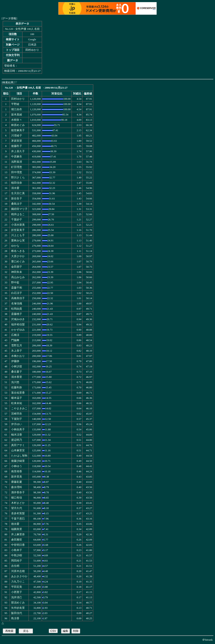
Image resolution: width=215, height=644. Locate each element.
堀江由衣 (17, 109)
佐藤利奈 (17, 387)
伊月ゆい (17, 424)
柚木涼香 (17, 435)
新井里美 (17, 477)
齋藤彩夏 (17, 482)
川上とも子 (18, 235)
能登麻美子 (18, 130)
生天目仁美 (18, 193)
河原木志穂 (18, 571)
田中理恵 (17, 172)
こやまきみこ (19, 408)
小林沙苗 (17, 367)
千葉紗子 (17, 220)
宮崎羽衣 (17, 414)
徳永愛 (15, 524)
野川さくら (18, 178)
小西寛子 (17, 592)
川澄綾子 (17, 136)
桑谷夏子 (17, 372)
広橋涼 (15, 335)
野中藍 (15, 283)
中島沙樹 (17, 555)
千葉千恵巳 (18, 519)
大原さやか (18, 256)
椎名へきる (18, 251)
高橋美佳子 (18, 298)
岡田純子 (17, 561)
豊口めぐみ (18, 262)
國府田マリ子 (19, 209)
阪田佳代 (17, 613)
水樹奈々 (17, 120)
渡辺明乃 (17, 440)
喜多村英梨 (18, 513)
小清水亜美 (18, 225)
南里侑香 (17, 471)
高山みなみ (18, 277)
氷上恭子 (17, 351)
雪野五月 (17, 346)
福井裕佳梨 (18, 325)
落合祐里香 (18, 393)
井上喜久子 (18, 151)
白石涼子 (17, 293)
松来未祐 (17, 403)
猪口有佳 (17, 498)
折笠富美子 (18, 230)
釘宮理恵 (17, 167)
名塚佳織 (17, 304)
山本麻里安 (18, 450)
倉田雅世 (17, 540)
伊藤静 (15, 361)
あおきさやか (19, 576)
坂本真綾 (17, 115)
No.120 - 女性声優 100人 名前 (22, 29)
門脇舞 (15, 340)
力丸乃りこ (18, 582)
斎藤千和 (17, 288)
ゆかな (15, 246)
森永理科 (17, 487)
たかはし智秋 (19, 456)
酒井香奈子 (18, 492)
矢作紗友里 (18, 608)
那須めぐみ (18, 603)
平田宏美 (17, 587)
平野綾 (15, 104)
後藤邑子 (17, 146)
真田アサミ (18, 445)
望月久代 (17, 508)
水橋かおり (18, 356)
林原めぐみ (18, 125)
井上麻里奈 (18, 534)
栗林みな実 (18, 241)
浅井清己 (17, 597)
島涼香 (15, 618)
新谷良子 (17, 199)
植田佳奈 (17, 183)
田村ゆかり (18, 99)
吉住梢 (15, 566)
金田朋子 (17, 267)
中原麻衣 (17, 157)
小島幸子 (17, 550)
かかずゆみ (18, 330)
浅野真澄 (17, 162)
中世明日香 (18, 545)
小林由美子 (18, 429)
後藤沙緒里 (18, 461)
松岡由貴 (17, 309)
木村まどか (18, 503)
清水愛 (15, 188)
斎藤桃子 (17, 314)
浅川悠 (15, 382)
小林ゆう (17, 466)
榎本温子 (17, 398)
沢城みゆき (18, 319)
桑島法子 (17, 204)
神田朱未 (17, 272)
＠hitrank (207, 640)
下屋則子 (17, 419)
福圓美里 (17, 529)
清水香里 (17, 377)
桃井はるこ (18, 214)
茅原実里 (17, 141)
